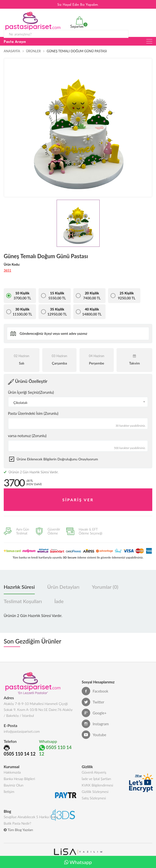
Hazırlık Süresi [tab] (19, 587)
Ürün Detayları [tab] (63, 587)
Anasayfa (12, 51)
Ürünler (33, 51)
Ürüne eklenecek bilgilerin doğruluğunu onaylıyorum (57, 459)
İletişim (9, 792)
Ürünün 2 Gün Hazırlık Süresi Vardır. (31, 472)
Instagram (95, 724)
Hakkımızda (12, 772)
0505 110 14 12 (20, 754)
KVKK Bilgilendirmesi (97, 785)
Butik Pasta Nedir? (17, 823)
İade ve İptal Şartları (96, 779)
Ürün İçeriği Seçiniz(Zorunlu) (31, 392)
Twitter (93, 702)
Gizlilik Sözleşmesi (95, 792)
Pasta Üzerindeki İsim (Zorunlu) (33, 413)
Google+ (94, 713)
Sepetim (76, 23)
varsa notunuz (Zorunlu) (27, 436)
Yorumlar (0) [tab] (105, 587)
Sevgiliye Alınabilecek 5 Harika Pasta (31, 817)
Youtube (94, 735)
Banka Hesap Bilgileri (19, 779)
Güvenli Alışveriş (94, 772)
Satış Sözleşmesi (94, 798)
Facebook (95, 691)
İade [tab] (59, 601)
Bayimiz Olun (14, 785)
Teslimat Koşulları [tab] (23, 601)
